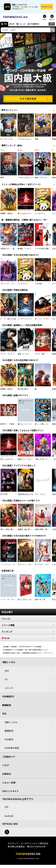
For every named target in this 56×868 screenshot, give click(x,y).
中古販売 (9, 740)
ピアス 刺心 (40, 354)
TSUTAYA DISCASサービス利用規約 (30, 647)
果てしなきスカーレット (27, 214)
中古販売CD (35, 24)
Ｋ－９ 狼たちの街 (8, 319)
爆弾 (2, 178)
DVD (6, 24)
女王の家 (4, 494)
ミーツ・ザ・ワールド (9, 600)
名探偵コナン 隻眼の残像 (11, 249)
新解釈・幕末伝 (6, 214)
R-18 (28, 638)
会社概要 (6, 647)
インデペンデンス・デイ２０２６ (31, 319)
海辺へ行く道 (40, 600)
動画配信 (7, 705)
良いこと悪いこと (42, 424)
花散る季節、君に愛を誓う (45, 529)
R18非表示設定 (12, 748)
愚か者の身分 (23, 389)
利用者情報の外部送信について (32, 653)
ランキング (28, 632)
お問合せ (7, 774)
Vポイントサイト (11, 791)
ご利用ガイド (9, 757)
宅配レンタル (11, 722)
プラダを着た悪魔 (42, 249)
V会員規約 (14, 647)
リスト (45, 19)
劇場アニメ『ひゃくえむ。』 (29, 459)
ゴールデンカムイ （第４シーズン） (32, 139)
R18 (52, 24)
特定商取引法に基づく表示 (12, 653)
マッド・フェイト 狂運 (10, 354)
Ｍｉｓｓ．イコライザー (44, 319)
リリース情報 (28, 625)
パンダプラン (40, 214)
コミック (23, 24)
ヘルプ (6, 765)
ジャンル (28, 619)
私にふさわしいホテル (26, 600)
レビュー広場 (9, 783)
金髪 (37, 139)
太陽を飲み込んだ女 (25, 494)
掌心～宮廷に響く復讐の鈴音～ (13, 529)
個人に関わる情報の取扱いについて (36, 650)
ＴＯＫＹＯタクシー (25, 178)
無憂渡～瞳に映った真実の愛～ (30, 529)
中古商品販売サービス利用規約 (13, 650)
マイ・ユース (40, 494)
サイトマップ (48, 653)
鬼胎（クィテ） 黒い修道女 (29, 354)
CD (13, 24)
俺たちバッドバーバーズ (27, 424)
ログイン (52, 19)
